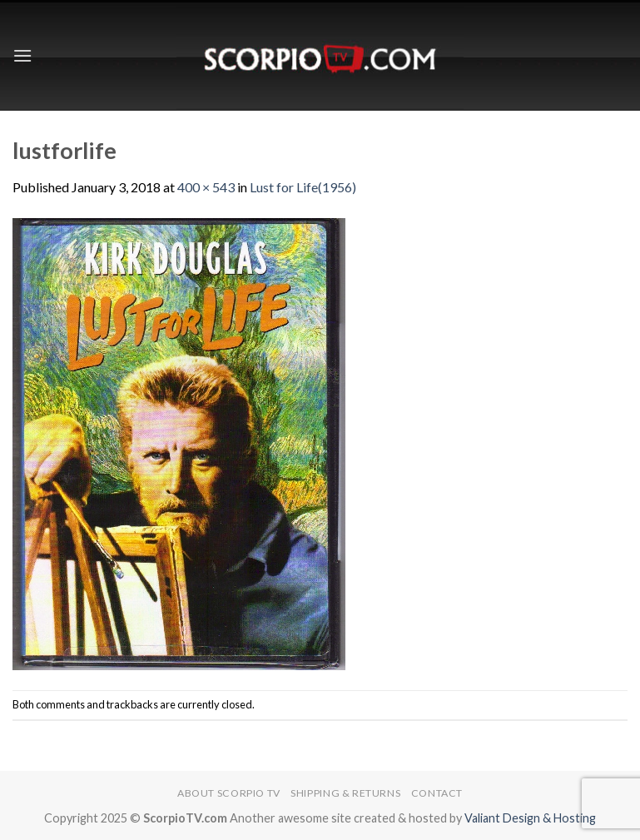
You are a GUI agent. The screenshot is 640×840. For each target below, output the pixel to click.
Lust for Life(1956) (303, 187)
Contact (437, 793)
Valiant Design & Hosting (530, 818)
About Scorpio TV (229, 793)
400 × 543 (206, 187)
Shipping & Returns (345, 793)
